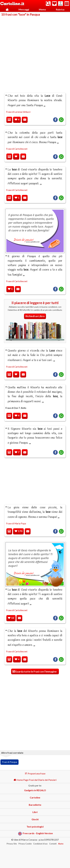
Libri (35, 812)
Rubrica (60, 9)
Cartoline (35, 797)
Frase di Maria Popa (16, 523)
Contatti (53, 844)
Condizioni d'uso (40, 844)
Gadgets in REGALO (35, 790)
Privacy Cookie (25, 844)
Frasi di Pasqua (10, 762)
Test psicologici (35, 827)
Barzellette (35, 805)
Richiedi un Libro (35, 316)
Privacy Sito (12, 844)
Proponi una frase (35, 773)
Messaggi (24, 9)
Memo (42, 9)
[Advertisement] (35, 53)
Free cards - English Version (35, 834)
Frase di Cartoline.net (17, 149)
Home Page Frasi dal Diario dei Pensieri (35, 780)
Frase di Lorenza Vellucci (18, 112)
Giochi (35, 819)
